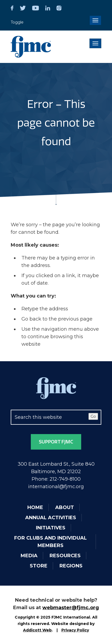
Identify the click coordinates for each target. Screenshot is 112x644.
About (65, 507)
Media (29, 556)
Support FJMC (56, 442)
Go (93, 416)
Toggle (17, 22)
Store (39, 566)
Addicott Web (37, 630)
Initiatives (51, 528)
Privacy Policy (75, 630)
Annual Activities (51, 518)
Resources (65, 556)
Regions (71, 566)
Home (35, 507)
